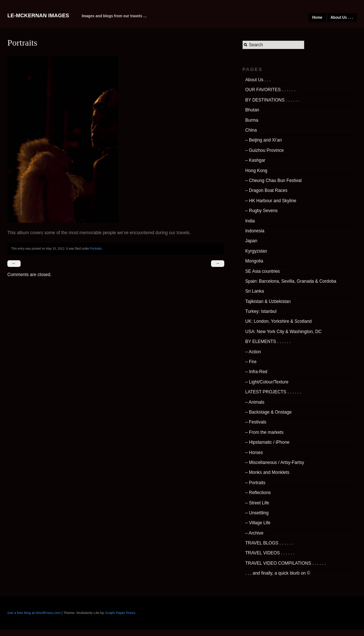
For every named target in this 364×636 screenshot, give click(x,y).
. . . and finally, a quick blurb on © (278, 573)
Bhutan (252, 110)
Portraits (96, 249)
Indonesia (255, 231)
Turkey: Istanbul (261, 311)
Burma (252, 120)
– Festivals (256, 422)
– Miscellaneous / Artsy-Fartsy (275, 462)
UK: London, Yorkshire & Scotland (279, 321)
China (251, 130)
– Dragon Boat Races (266, 190)
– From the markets (264, 432)
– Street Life (257, 503)
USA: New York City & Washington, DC (283, 332)
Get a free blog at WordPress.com (34, 613)
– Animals (255, 402)
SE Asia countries (263, 271)
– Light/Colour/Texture (267, 382)
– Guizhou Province (265, 150)
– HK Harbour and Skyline (271, 201)
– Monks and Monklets (267, 472)
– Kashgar (255, 160)
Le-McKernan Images (38, 15)
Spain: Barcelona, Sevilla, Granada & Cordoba (291, 281)
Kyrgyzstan (256, 251)
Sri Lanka (255, 291)
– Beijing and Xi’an (263, 140)
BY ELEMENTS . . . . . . (268, 342)
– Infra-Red (256, 372)
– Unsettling (257, 513)
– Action (253, 352)
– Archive (254, 533)
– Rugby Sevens (261, 211)
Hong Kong (256, 171)
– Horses (254, 453)
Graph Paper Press (120, 613)
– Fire (251, 362)
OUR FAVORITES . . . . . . (270, 90)
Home (317, 17)
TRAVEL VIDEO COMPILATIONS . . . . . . (286, 563)
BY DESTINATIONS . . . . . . (272, 100)
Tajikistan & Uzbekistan (268, 301)
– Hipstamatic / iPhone (267, 442)
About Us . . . (342, 17)
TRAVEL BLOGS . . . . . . (269, 543)
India (250, 221)
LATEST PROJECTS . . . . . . (273, 392)
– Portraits (255, 483)
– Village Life (258, 523)
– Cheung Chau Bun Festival (273, 181)
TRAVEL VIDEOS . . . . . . (270, 553)
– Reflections (258, 493)
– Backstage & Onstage (268, 412)
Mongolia (254, 261)
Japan (251, 241)
